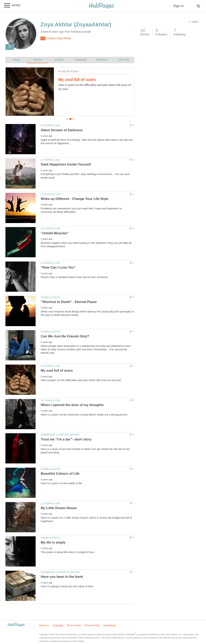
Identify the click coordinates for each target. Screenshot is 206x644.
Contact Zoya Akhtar (56, 38)
